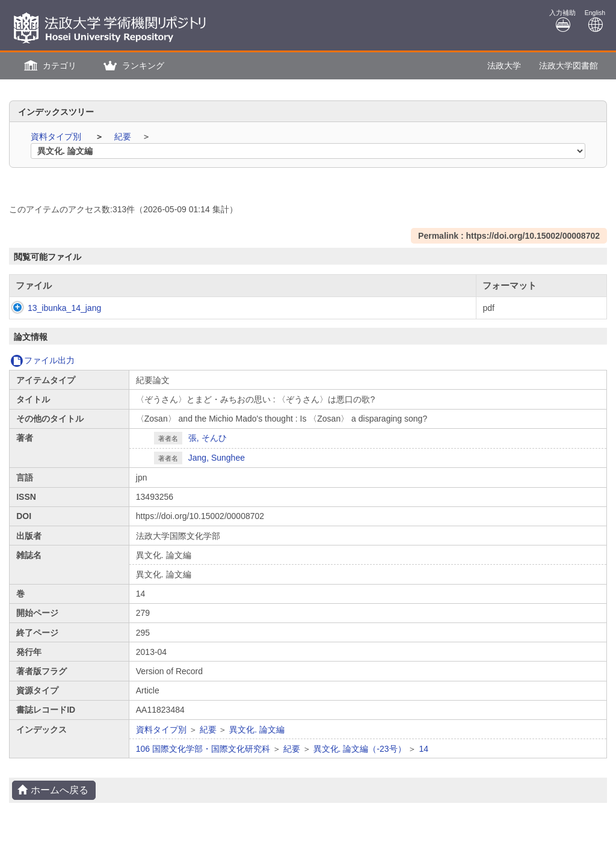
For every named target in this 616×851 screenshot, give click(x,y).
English (595, 21)
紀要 (124, 137)
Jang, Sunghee (217, 458)
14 (423, 749)
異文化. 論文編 (257, 730)
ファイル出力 (42, 360)
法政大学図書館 (568, 66)
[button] (49, 66)
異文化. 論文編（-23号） (360, 749)
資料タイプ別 (57, 137)
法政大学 (504, 66)
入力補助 (562, 21)
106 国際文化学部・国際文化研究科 (203, 749)
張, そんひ (208, 438)
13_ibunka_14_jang (52, 308)
